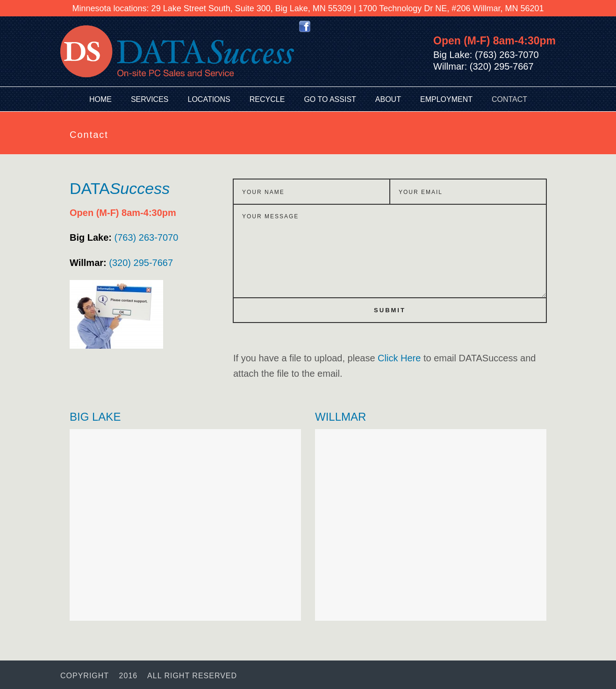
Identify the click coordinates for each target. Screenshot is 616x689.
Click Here (399, 358)
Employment (446, 99)
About (388, 99)
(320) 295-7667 (121, 263)
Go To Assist (330, 99)
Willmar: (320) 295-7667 (483, 66)
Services (150, 99)
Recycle (267, 99)
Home (100, 99)
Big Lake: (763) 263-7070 (486, 55)
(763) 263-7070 (124, 237)
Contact (509, 99)
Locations (209, 99)
